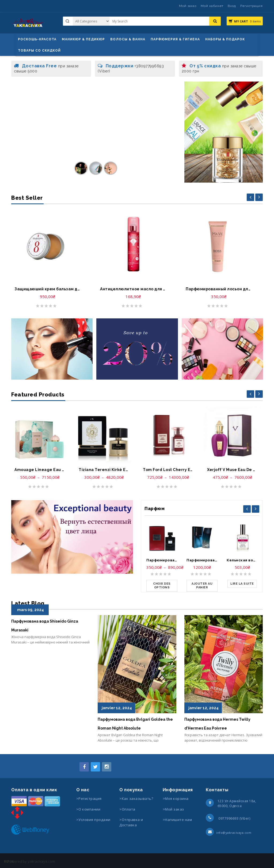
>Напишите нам (177, 820)
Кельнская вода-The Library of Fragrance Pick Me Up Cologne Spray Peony (242, 560)
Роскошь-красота (37, 39)
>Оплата (127, 809)
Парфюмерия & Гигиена (175, 39)
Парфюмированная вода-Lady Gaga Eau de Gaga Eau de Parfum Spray (162, 560)
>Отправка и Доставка (131, 822)
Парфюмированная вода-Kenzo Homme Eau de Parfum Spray (202, 560)
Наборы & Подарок (225, 39)
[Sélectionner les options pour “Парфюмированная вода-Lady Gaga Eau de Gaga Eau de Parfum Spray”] (162, 586)
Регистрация (252, 6)
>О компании (88, 809)
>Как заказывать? (136, 798)
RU (6, 861)
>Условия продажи (94, 820)
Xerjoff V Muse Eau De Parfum (232, 470)
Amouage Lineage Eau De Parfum (40, 470)
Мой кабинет (212, 6)
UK (12, 861)
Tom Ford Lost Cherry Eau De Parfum (168, 470)
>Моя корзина (176, 798)
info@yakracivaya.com (234, 833)
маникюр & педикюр (83, 39)
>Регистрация (89, 798)
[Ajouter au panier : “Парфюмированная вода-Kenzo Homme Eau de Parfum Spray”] (202, 586)
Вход (232, 6)
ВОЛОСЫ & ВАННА (128, 39)
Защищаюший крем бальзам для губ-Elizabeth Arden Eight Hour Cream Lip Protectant (47, 289)
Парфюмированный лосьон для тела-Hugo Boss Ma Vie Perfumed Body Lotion (219, 289)
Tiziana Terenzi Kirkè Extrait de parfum (104, 470)
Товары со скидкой (39, 51)
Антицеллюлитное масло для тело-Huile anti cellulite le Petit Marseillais (133, 289)
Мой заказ (188, 6)
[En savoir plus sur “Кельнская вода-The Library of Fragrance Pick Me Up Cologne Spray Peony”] (242, 584)
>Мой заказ (173, 809)
